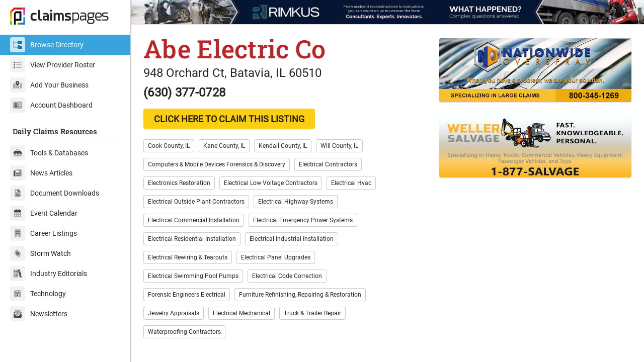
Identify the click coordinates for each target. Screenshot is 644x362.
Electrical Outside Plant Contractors (196, 202)
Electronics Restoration (179, 183)
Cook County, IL (169, 146)
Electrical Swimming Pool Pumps (193, 276)
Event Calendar (44, 213)
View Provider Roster (53, 65)
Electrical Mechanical (242, 313)
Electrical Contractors (328, 164)
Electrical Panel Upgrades (276, 257)
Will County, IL (339, 146)
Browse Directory (47, 45)
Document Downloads (55, 193)
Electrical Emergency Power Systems (303, 220)
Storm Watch (41, 253)
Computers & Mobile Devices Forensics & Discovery (217, 164)
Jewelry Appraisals (174, 313)
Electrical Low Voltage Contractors (271, 183)
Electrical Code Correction (287, 276)
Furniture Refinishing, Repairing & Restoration (300, 295)
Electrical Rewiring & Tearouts (188, 257)
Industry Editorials (49, 274)
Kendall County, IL (283, 146)
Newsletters (39, 314)
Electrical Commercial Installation (194, 220)
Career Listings (44, 233)
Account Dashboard (51, 105)
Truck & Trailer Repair (312, 313)
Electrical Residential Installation (192, 239)
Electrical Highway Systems (296, 202)
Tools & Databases (49, 153)
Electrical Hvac (351, 183)
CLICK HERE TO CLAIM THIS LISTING (229, 119)
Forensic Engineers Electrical (187, 295)
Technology (38, 294)
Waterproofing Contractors (184, 332)
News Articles (41, 173)
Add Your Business (49, 85)
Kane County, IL (224, 146)
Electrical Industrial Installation (292, 239)
